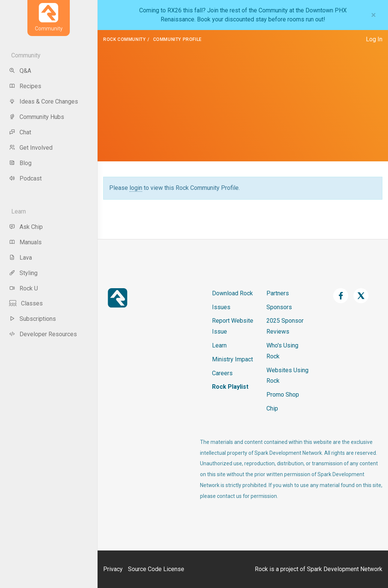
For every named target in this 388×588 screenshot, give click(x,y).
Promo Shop (283, 395)
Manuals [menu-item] (25, 242)
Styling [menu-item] (23, 273)
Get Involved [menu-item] (31, 148)
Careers (222, 373)
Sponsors (279, 307)
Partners (278, 293)
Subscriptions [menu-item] (32, 319)
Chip (272, 408)
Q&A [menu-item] (20, 71)
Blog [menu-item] (20, 163)
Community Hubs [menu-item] (37, 117)
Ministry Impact (232, 359)
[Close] (374, 15)
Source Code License (156, 569)
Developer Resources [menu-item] (43, 334)
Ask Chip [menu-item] (26, 227)
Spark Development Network (345, 569)
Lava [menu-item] (20, 258)
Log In (374, 39)
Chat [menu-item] (20, 132)
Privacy (113, 569)
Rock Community (124, 39)
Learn (219, 345)
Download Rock (232, 293)
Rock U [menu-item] (23, 288)
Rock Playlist (230, 387)
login (136, 188)
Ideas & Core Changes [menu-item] (44, 102)
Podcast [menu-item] (25, 178)
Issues (221, 307)
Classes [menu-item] (26, 303)
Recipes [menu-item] (25, 86)
